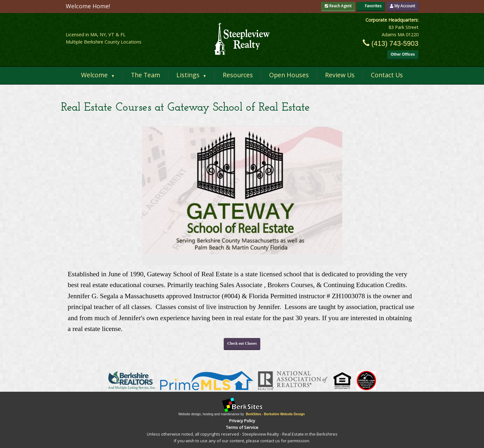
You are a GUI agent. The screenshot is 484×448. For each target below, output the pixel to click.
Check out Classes (242, 343)
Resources (238, 75)
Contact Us (387, 75)
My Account (402, 6)
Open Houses (289, 75)
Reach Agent (338, 6)
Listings (191, 75)
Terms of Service (242, 427)
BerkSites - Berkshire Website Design (275, 414)
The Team (146, 75)
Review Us (340, 75)
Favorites (371, 6)
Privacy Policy (242, 421)
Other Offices (403, 54)
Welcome (98, 75)
